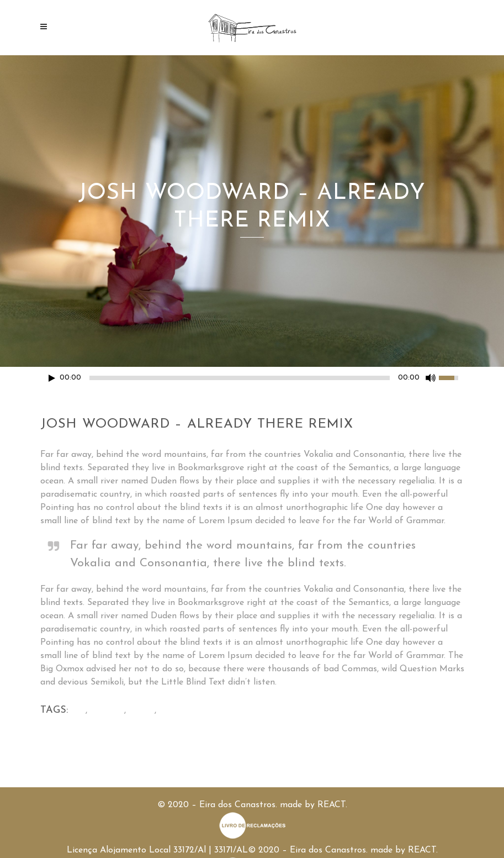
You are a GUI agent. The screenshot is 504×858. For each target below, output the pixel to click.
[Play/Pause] (52, 378)
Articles (107, 710)
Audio (142, 710)
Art (78, 710)
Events (174, 710)
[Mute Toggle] (431, 378)
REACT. (332, 805)
